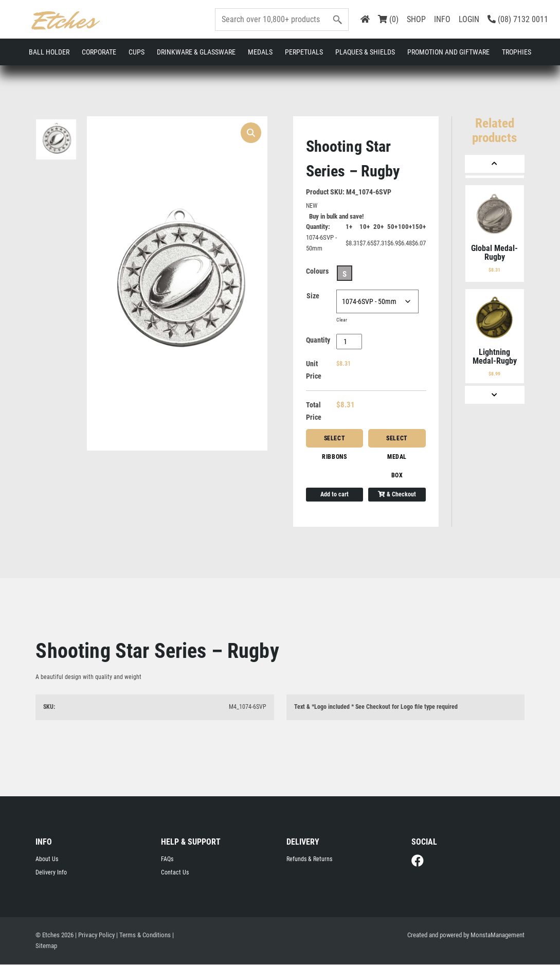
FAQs (167, 860)
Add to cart (335, 495)
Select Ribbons (334, 442)
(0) (388, 19)
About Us (47, 860)
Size (313, 296)
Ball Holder (49, 52)
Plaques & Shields (365, 52)
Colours (317, 272)
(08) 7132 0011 (518, 19)
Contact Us (175, 873)
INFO (442, 19)
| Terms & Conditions (143, 935)
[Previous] (495, 164)
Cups (137, 52)
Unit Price (314, 370)
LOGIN (469, 19)
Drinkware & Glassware (196, 52)
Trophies (517, 52)
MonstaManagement (498, 935)
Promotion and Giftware (448, 52)
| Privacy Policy (95, 935)
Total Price (314, 412)
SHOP (416, 19)
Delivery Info (51, 873)
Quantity (318, 341)
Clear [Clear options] (342, 320)
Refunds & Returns (309, 860)
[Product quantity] (349, 342)
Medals (260, 52)
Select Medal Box (397, 442)
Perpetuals (304, 52)
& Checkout (397, 495)
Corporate (99, 52)
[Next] (495, 395)
